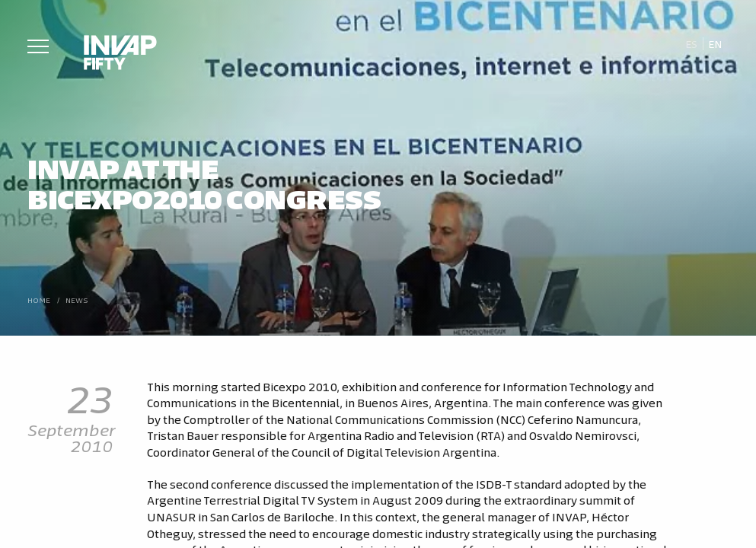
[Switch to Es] (691, 44)
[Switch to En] (716, 44)
